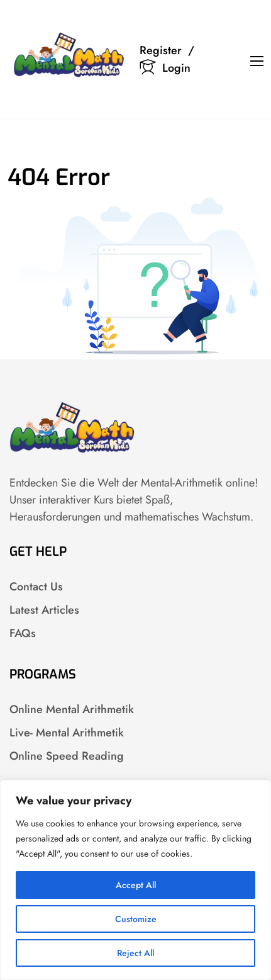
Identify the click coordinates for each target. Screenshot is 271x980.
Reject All (135, 953)
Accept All (136, 885)
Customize (136, 919)
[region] (135, 880)
